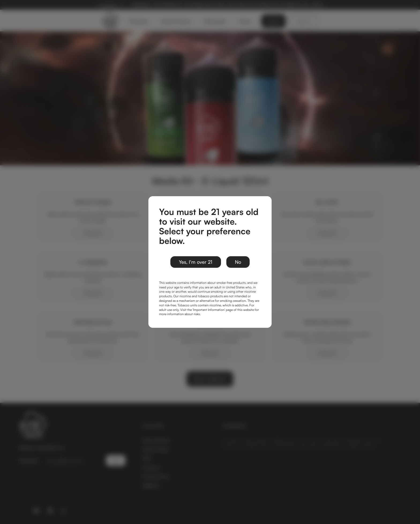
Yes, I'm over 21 (196, 262)
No (238, 262)
